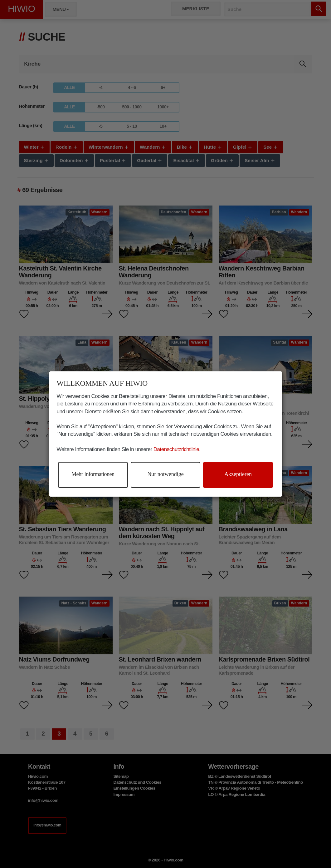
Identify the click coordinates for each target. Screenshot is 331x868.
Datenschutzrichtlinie (176, 449)
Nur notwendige (165, 474)
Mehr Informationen (93, 474)
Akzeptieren (238, 474)
